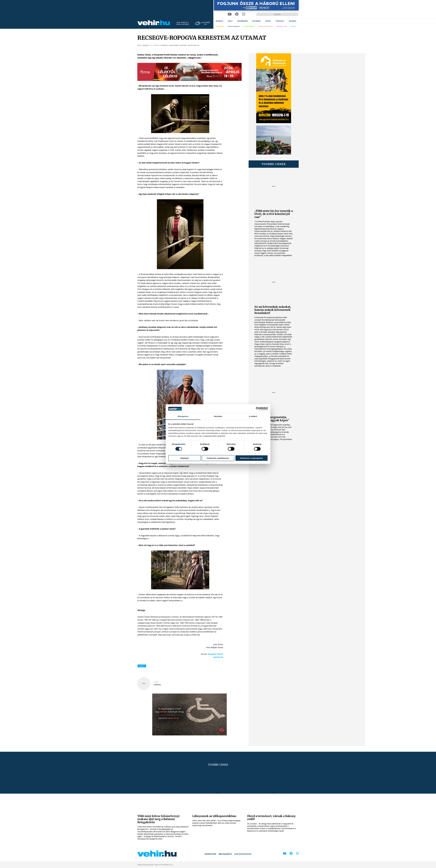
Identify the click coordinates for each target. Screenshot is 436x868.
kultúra (142, 666)
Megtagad (184, 458)
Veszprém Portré (215, 654)
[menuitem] (220, 21)
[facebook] (237, 14)
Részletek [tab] (218, 416)
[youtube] (230, 14)
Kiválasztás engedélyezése (218, 458)
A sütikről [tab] (253, 416)
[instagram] (244, 14)
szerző (156, 682)
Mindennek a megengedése (251, 458)
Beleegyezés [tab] (183, 416)
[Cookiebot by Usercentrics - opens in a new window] (258, 409)
